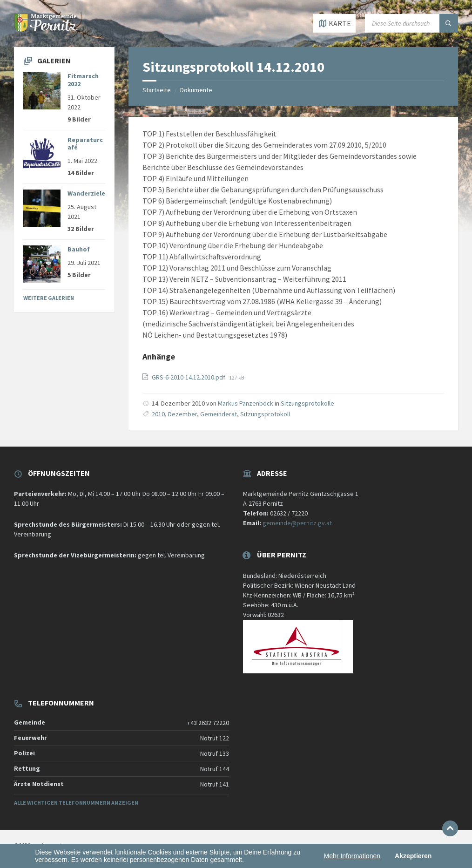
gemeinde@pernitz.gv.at (297, 523)
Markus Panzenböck (246, 403)
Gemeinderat (219, 414)
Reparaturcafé (85, 144)
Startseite (157, 90)
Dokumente (196, 90)
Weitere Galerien (49, 298)
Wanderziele (86, 193)
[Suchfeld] (411, 23)
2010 (158, 414)
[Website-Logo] (47, 29)
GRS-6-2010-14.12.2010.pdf (189, 377)
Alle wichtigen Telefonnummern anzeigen (76, 803)
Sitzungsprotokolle (307, 403)
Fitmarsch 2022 (83, 80)
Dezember (182, 414)
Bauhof (79, 249)
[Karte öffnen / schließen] (334, 23)
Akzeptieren (413, 856)
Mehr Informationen (352, 856)
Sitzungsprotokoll (265, 414)
